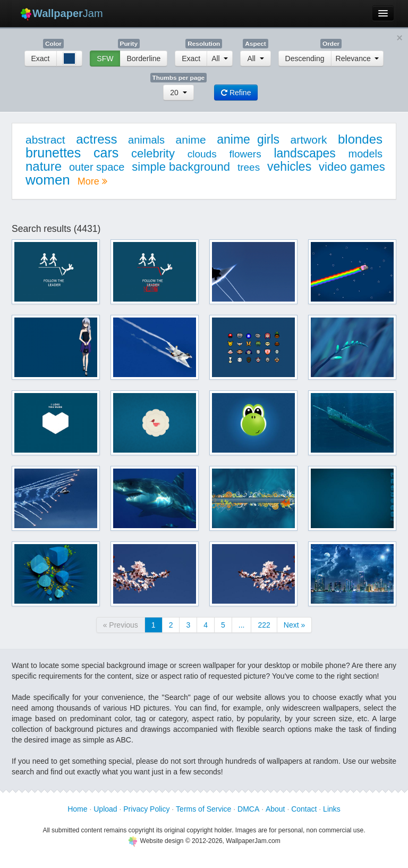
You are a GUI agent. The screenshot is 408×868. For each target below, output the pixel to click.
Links (332, 809)
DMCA (248, 809)
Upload (105, 809)
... (242, 625)
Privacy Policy (146, 809)
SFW (105, 59)
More (92, 181)
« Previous (121, 625)
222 (264, 625)
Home (77, 809)
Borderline (143, 59)
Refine (236, 93)
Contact (304, 809)
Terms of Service (203, 809)
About (275, 809)
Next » (294, 625)
